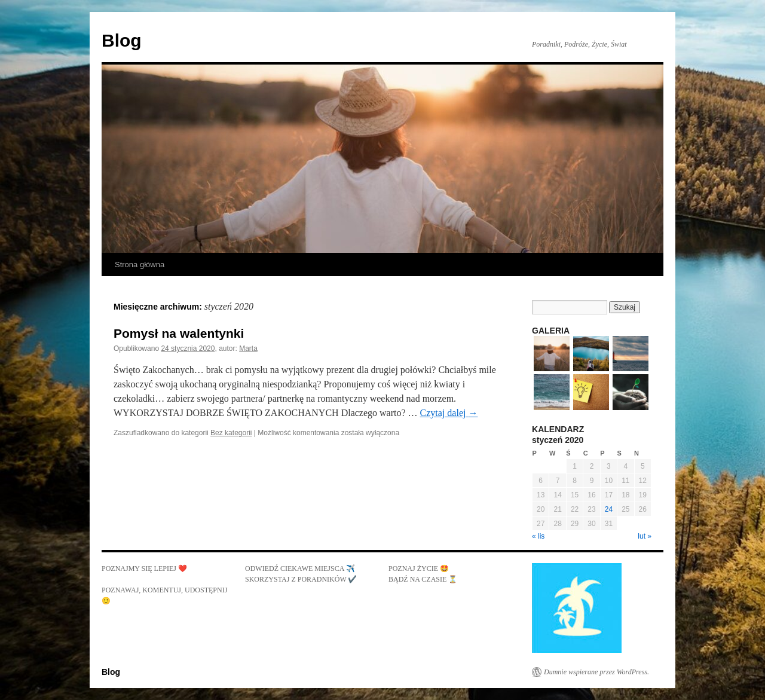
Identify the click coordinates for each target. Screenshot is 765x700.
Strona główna (140, 265)
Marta (248, 349)
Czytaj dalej (449, 413)
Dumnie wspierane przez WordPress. (596, 672)
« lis (538, 536)
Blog (122, 40)
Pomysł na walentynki (179, 333)
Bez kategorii (231, 433)
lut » (645, 536)
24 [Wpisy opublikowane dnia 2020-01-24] (609, 509)
